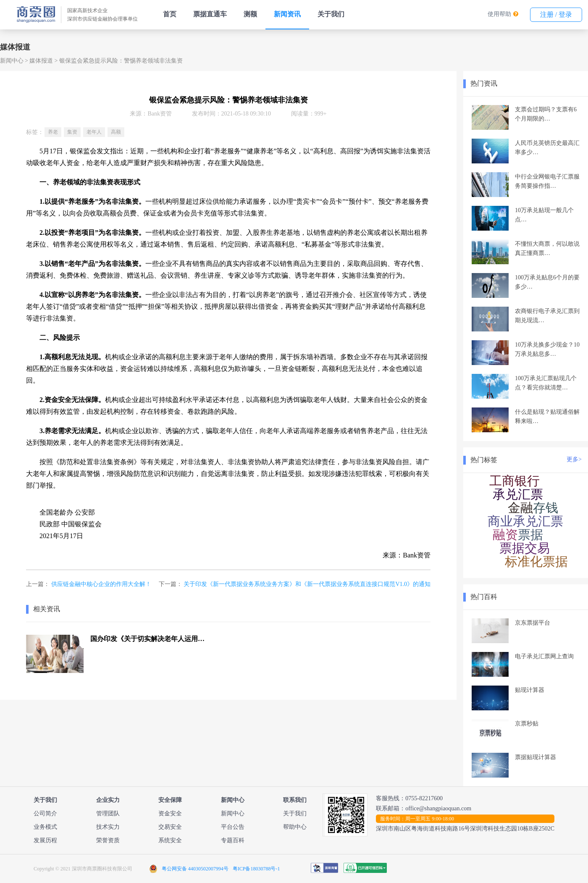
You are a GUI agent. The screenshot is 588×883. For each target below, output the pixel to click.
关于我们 (331, 14)
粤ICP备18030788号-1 (256, 869)
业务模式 (45, 827)
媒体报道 (41, 61)
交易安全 (170, 827)
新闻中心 (12, 61)
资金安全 (170, 813)
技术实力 (108, 827)
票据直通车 (210, 14)
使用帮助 (499, 14)
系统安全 (170, 840)
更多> (574, 459)
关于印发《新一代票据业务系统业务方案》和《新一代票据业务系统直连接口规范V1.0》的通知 (307, 584)
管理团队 (108, 813)
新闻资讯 (287, 14)
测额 (250, 14)
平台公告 (233, 827)
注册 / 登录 (556, 14)
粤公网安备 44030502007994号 (195, 869)
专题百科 (233, 840)
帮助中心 (295, 827)
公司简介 (45, 813)
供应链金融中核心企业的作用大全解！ (101, 584)
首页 (170, 14)
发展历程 (45, 840)
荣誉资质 (108, 840)
